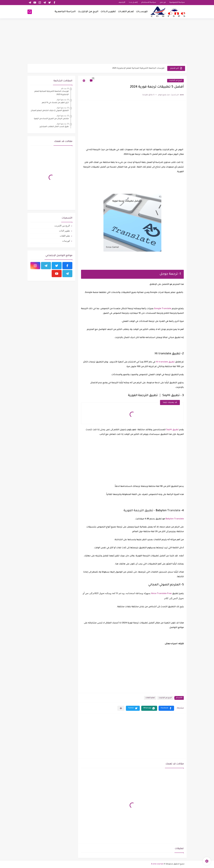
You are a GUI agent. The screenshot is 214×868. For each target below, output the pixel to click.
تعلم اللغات (150, 698)
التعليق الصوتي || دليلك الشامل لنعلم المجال (50, 111)
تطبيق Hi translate (165, 362)
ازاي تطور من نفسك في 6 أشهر (55, 103)
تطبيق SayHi (172, 430)
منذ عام (64, 88)
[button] (166, 708)
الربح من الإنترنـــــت (88, 12)
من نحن (163, 3)
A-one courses (157, 864)
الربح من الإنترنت (175, 81)
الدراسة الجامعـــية (65, 12)
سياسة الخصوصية (177, 3)
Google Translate (163, 309)
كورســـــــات (142, 12)
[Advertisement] (107, 41)
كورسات (66, 241)
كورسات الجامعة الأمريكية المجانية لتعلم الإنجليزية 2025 (138, 68)
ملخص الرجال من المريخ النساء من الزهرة (51, 119)
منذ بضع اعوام (62, 100)
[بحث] (30, 12)
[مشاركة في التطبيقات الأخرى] (121, 708)
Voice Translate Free (162, 594)
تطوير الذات (64, 231)
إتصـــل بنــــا (133, 3)
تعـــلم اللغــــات (126, 12)
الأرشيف (122, 3)
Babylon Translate (175, 519)
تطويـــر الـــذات (108, 12)
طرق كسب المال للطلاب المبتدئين (54, 127)
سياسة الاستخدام (149, 3)
